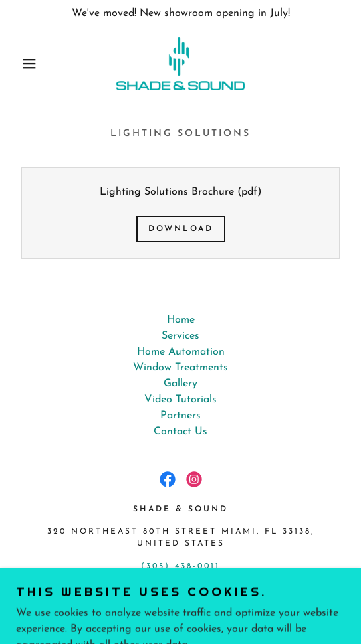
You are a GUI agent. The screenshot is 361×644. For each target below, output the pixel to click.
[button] (25, 64)
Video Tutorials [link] (180, 400)
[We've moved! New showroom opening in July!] (180, 13)
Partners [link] (180, 416)
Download (181, 229)
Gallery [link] (180, 384)
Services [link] (180, 336)
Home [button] (181, 320)
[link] (180, 64)
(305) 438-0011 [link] (180, 566)
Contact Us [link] (180, 432)
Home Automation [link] (181, 352)
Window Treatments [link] (180, 368)
